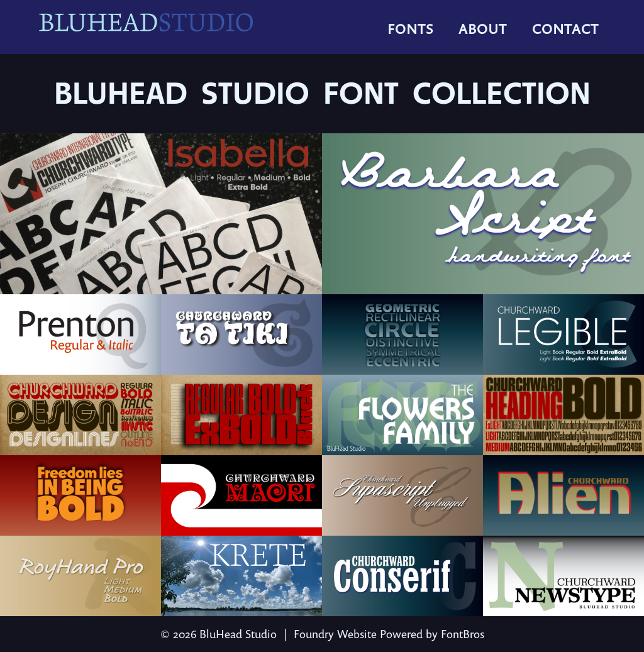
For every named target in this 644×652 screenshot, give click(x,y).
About (483, 29)
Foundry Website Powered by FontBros (389, 634)
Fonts (410, 29)
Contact (565, 29)
